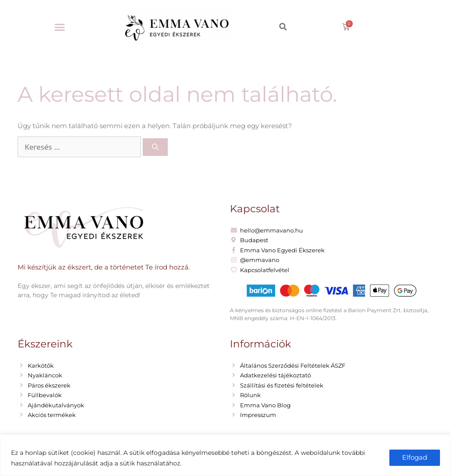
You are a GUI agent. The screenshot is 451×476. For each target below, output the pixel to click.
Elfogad (415, 457)
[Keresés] (155, 147)
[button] (60, 27)
